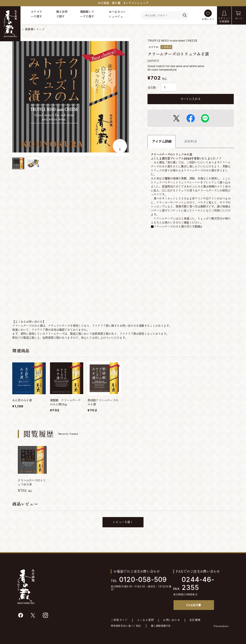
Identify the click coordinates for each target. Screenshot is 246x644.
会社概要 (195, 620)
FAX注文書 (194, 605)
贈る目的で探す (62, 14)
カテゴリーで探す (36, 14)
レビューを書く (123, 522)
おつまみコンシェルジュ (117, 14)
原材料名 (191, 141)
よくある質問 (145, 620)
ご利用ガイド (119, 620)
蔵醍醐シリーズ (35, 29)
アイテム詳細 (162, 141)
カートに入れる (191, 99)
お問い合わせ (171, 620)
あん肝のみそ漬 (22, 400)
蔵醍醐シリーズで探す (87, 14)
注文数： (153, 88)
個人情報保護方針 (161, 626)
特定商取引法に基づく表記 (126, 626)
